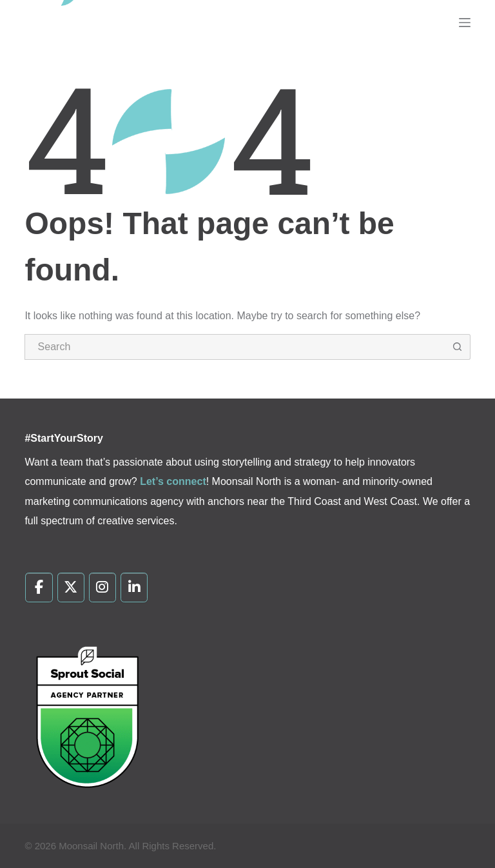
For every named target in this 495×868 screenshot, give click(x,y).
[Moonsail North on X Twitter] (71, 587)
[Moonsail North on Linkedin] (134, 587)
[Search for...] (234, 347)
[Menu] (465, 23)
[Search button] (458, 347)
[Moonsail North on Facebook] (39, 587)
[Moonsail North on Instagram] (103, 587)
